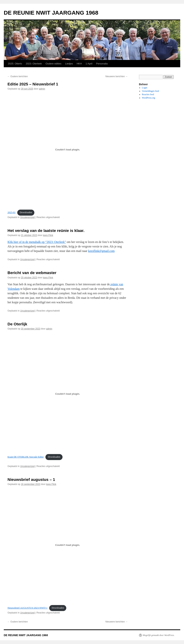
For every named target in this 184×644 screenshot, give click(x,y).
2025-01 (12, 212)
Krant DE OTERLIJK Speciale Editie (26, 457)
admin (42, 89)
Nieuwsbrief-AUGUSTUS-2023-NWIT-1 (28, 608)
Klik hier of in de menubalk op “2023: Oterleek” (37, 242)
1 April (89, 64)
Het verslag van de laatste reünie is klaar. (46, 230)
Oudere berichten (18, 76)
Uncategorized (27, 217)
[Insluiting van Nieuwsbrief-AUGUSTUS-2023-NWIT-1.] (68, 545)
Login (145, 88)
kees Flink (48, 235)
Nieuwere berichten (117, 76)
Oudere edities (53, 64)
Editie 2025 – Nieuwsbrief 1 (33, 84)
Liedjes (69, 64)
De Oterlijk (17, 324)
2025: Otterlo (15, 64)
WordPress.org (149, 98)
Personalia (102, 64)
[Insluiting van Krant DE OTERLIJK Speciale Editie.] (68, 394)
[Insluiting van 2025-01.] (68, 149)
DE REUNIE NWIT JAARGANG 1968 (51, 13)
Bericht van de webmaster (32, 273)
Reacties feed (148, 94)
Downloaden (26, 212)
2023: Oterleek (34, 64)
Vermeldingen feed (150, 91)
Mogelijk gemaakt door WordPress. (159, 635)
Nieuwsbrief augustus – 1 (31, 479)
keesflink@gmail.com (101, 251)
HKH (79, 64)
